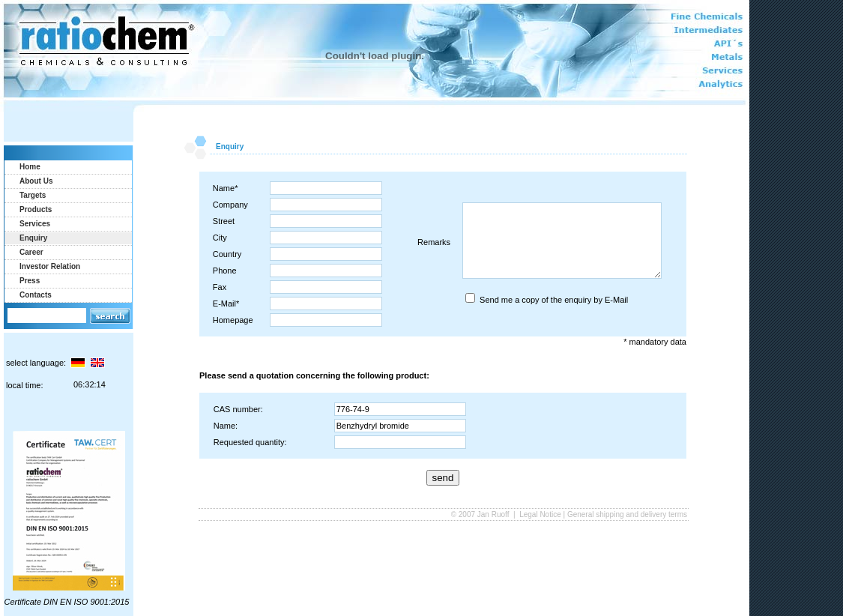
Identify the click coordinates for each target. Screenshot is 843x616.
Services (35, 224)
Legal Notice (540, 514)
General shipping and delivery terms (627, 514)
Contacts (36, 295)
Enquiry (33, 238)
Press (30, 281)
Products (36, 209)
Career (31, 252)
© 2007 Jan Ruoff (481, 514)
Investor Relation (50, 266)
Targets (33, 195)
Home (30, 167)
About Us (36, 181)
